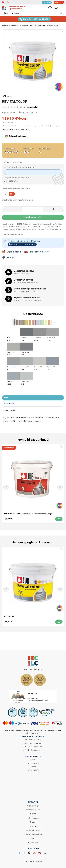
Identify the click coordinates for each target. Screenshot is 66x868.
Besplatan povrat (23, 280)
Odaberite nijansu (17, 136)
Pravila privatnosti (33, 830)
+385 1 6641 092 (35, 743)
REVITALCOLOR (10, 616)
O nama (33, 822)
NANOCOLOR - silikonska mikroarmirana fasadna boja (28, 514)
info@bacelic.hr (36, 750)
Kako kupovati (33, 818)
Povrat (33, 814)
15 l (12, 194)
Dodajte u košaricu (33, 217)
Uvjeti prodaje (33, 805)
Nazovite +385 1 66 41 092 (36, 19)
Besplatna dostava (24, 271)
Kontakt (11, 258)
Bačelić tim (33, 842)
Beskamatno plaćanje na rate (30, 289)
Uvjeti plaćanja (14, 252)
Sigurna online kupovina (27, 298)
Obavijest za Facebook (33, 834)
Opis (6, 398)
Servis (33, 838)
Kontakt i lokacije (33, 809)
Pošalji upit (59, 2)
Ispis (7, 96)
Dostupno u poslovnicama (23, 244)
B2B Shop (47, 2)
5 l (5, 194)
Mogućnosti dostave (40, 252)
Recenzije (32, 107)
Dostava (33, 826)
